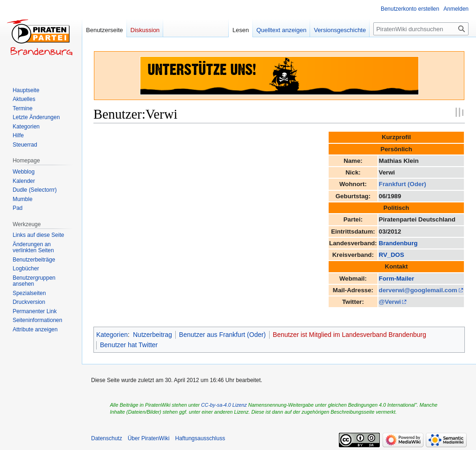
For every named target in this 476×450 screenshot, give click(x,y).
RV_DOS (391, 255)
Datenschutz (107, 438)
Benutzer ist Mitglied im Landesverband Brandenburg (350, 335)
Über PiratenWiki (149, 438)
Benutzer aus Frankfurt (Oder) (222, 335)
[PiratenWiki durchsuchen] (421, 29)
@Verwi (390, 302)
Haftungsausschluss (200, 438)
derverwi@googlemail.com (418, 290)
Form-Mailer (397, 279)
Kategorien (112, 335)
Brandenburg (398, 243)
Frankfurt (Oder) (403, 184)
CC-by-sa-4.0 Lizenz (224, 405)
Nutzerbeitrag (152, 335)
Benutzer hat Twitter (129, 345)
